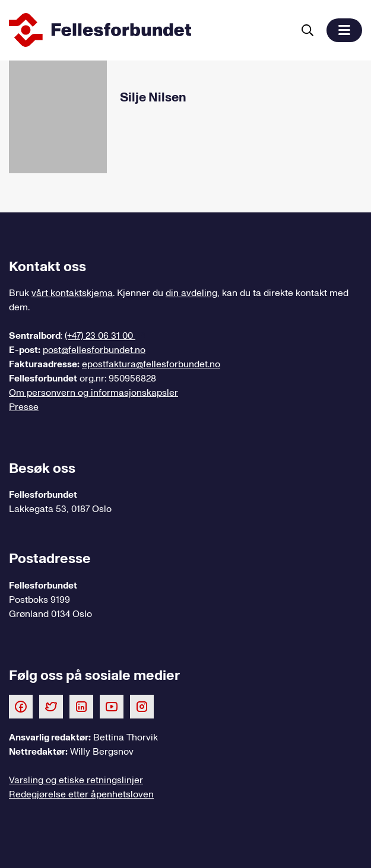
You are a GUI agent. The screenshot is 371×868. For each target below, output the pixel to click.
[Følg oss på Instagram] (142, 706)
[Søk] (307, 30)
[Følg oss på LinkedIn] (81, 706)
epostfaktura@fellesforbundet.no (151, 364)
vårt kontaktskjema (72, 293)
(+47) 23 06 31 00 (100, 336)
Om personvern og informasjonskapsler (93, 393)
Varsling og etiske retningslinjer (76, 780)
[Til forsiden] (149, 30)
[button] (344, 30)
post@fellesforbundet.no (94, 350)
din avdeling (191, 293)
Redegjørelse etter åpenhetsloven (81, 794)
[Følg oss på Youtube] (112, 706)
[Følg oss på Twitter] (51, 706)
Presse (24, 407)
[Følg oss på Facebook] (21, 706)
